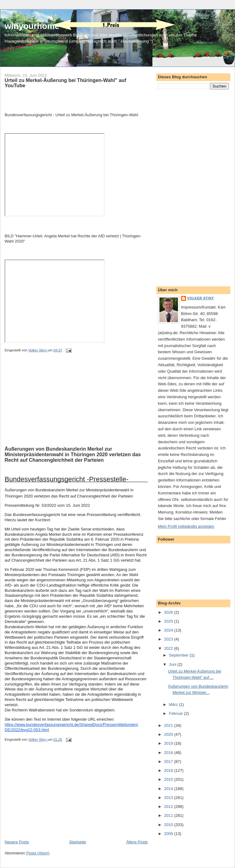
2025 (169, 621)
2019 (169, 743)
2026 (169, 612)
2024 (169, 630)
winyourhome (32, 26)
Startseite (78, 842)
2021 (169, 725)
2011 (169, 815)
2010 (169, 825)
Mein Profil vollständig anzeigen (186, 526)
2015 (169, 779)
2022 (169, 648)
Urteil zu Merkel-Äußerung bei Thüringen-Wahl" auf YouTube (65, 83)
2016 (169, 770)
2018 (169, 753)
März (174, 704)
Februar (177, 713)
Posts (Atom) (38, 853)
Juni (173, 664)
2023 (169, 639)
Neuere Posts (17, 842)
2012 (169, 807)
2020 (169, 734)
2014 (169, 789)
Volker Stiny (201, 298)
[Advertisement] (51, 407)
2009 (169, 834)
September (179, 655)
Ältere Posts (137, 842)
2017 (169, 762)
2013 (169, 798)
